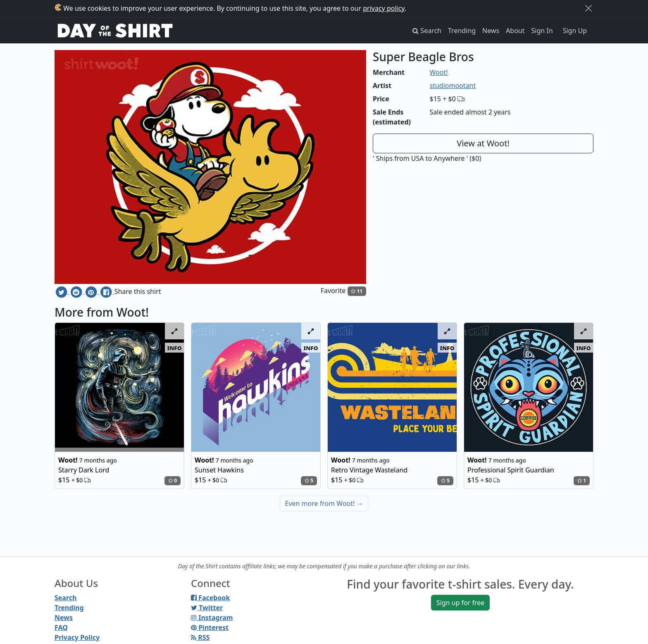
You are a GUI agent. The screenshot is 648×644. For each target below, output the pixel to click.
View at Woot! (483, 143)
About (515, 31)
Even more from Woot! (324, 503)
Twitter (207, 608)
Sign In (542, 31)
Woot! (439, 72)
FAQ (61, 627)
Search (66, 598)
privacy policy (384, 8)
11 (357, 291)
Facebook (210, 598)
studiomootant (453, 86)
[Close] (588, 8)
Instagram (212, 618)
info (175, 348)
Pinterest (210, 627)
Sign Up (575, 31)
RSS (200, 637)
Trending (462, 31)
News (491, 31)
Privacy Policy (77, 637)
